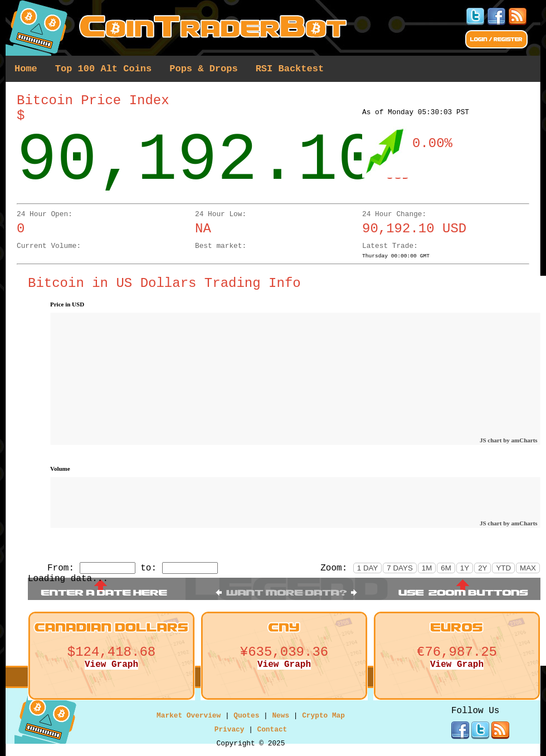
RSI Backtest (290, 69)
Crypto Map (323, 716)
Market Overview (189, 716)
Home (26, 69)
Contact (272, 730)
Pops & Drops (203, 69)
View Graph (111, 665)
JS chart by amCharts (509, 440)
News (281, 716)
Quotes (246, 716)
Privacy (230, 730)
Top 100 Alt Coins (103, 69)
